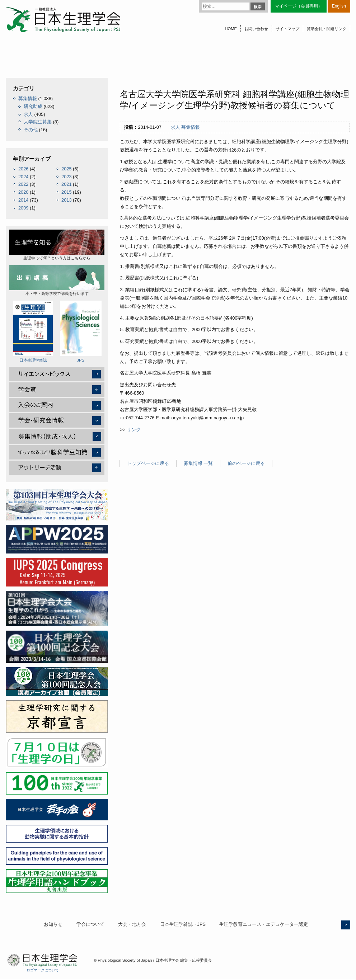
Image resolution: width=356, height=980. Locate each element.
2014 (23, 200)
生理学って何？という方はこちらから (57, 245)
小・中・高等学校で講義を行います (57, 280)
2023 (66, 177)
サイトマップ (287, 29)
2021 (66, 184)
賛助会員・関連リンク (327, 29)
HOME (231, 29)
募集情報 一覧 (198, 463)
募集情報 (191, 127)
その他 (31, 130)
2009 (23, 208)
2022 (23, 184)
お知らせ (53, 924)
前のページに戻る (246, 463)
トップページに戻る (148, 463)
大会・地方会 (132, 924)
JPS (81, 331)
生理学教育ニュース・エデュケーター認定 (264, 924)
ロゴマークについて (43, 970)
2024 (23, 177)
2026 (23, 169)
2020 (23, 192)
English (339, 6)
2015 (66, 192)
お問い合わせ (256, 29)
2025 (66, 169)
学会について (90, 924)
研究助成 (33, 106)
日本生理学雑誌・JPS (183, 924)
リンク (134, 430)
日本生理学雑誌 (33, 331)
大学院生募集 (38, 122)
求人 (175, 127)
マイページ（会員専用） (299, 6)
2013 (66, 200)
